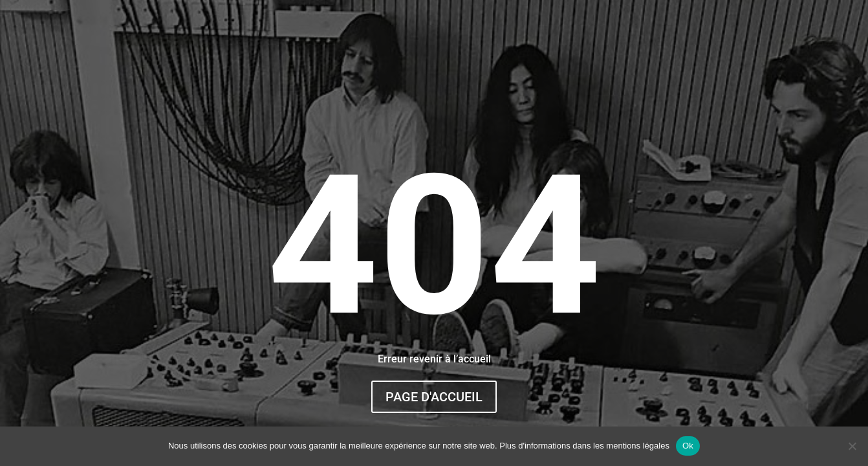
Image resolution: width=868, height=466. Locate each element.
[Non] (852, 446)
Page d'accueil (434, 397)
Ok (688, 446)
